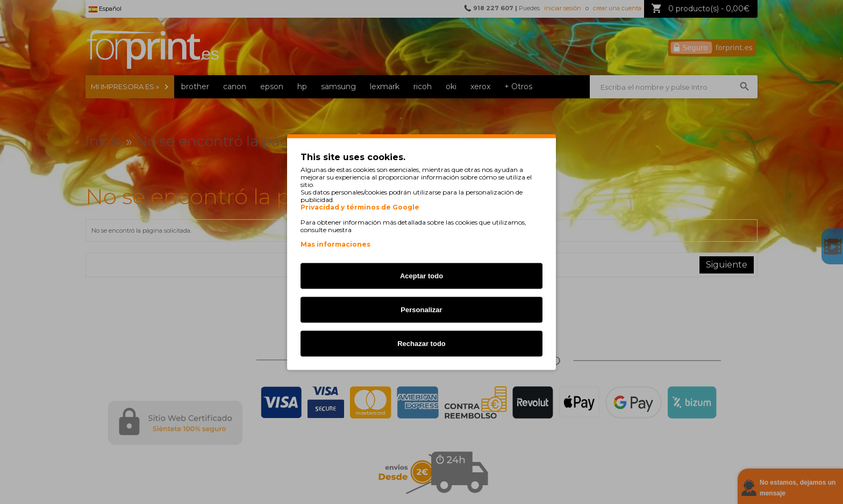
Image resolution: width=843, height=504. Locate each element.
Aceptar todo (421, 276)
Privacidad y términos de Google (360, 207)
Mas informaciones (335, 244)
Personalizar (421, 310)
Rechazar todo (421, 344)
